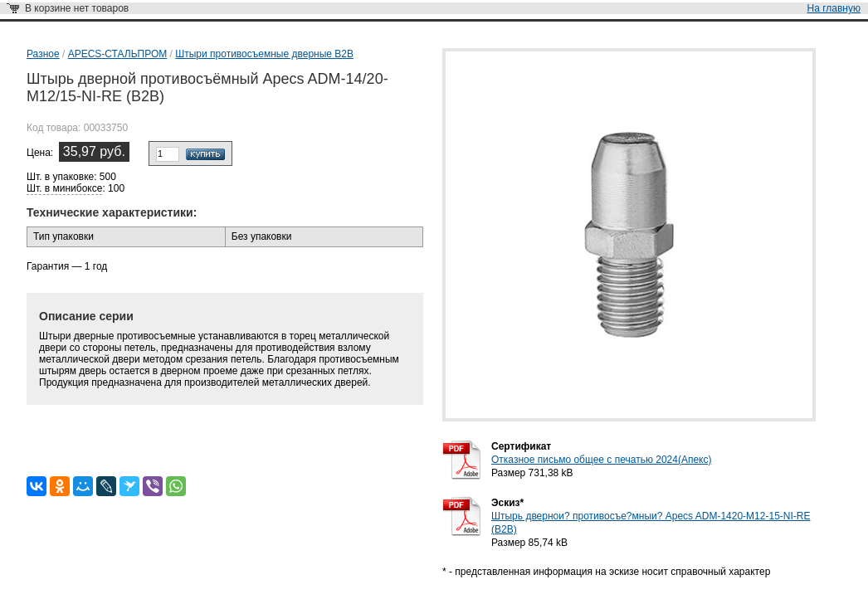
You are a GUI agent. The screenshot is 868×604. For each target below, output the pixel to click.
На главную (834, 8)
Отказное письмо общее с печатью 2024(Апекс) (601, 460)
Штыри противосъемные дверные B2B (264, 54)
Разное (43, 54)
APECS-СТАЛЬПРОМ (118, 54)
